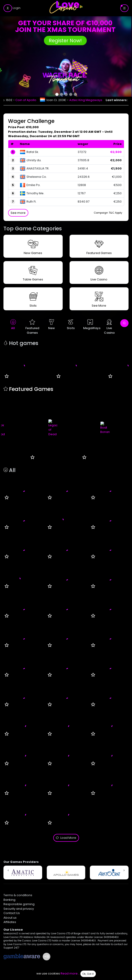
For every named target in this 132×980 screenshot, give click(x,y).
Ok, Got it (88, 974)
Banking (9, 900)
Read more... (70, 974)
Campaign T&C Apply (108, 213)
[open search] (125, 323)
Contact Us (12, 913)
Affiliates (10, 922)
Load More (66, 838)
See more (18, 213)
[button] (8, 870)
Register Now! (66, 41)
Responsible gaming (19, 904)
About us (10, 918)
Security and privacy (19, 909)
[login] (12, 8)
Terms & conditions (18, 895)
